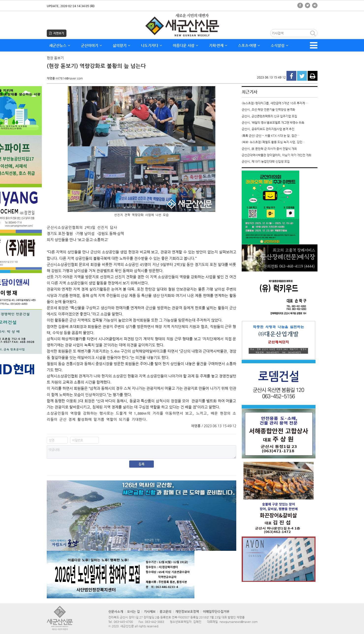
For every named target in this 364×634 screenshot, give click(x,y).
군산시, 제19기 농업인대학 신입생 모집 (266, 161)
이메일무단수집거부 (216, 611)
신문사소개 (116, 611)
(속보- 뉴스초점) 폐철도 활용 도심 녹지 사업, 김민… (273, 142)
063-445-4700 (123, 622)
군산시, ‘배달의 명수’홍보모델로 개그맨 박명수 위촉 (273, 123)
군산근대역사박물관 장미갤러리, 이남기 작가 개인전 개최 (277, 155)
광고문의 (165, 611)
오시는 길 (133, 611)
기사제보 (150, 611)
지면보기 (57, 33)
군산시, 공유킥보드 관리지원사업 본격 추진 (268, 129)
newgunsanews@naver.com (239, 622)
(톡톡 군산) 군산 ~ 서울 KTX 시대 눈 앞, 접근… (271, 136)
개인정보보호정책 (187, 611)
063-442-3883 (155, 622)
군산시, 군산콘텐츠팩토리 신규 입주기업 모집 (269, 116)
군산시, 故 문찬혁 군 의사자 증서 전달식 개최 (269, 149)
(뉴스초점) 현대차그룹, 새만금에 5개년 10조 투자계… (275, 103)
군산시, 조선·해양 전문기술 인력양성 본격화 (268, 110)
